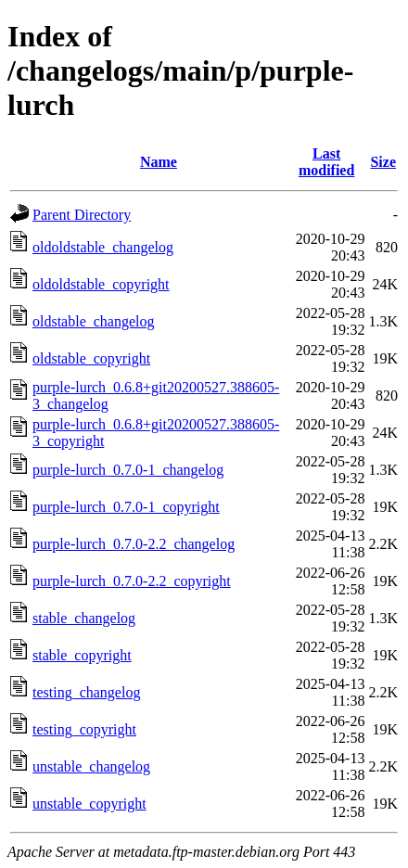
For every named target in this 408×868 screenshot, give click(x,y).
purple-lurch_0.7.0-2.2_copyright (132, 581)
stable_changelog (84, 618)
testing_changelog (86, 692)
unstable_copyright (89, 804)
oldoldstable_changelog (103, 247)
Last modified (326, 162)
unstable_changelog (91, 766)
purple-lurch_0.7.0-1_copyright (126, 507)
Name (159, 162)
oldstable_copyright (91, 358)
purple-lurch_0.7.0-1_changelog (128, 470)
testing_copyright (84, 729)
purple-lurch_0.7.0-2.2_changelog (134, 544)
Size (383, 162)
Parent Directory (82, 215)
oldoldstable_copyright (101, 284)
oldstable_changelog (94, 321)
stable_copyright (82, 655)
